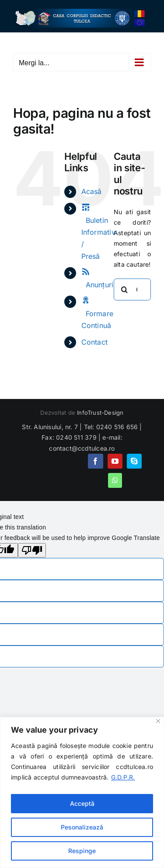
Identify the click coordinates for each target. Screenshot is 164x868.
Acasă (92, 191)
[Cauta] (125, 289)
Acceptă (82, 803)
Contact (94, 342)
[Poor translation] (32, 550)
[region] (82, 792)
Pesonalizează (82, 827)
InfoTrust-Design (100, 413)
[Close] (158, 721)
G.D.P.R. (123, 777)
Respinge (82, 851)
